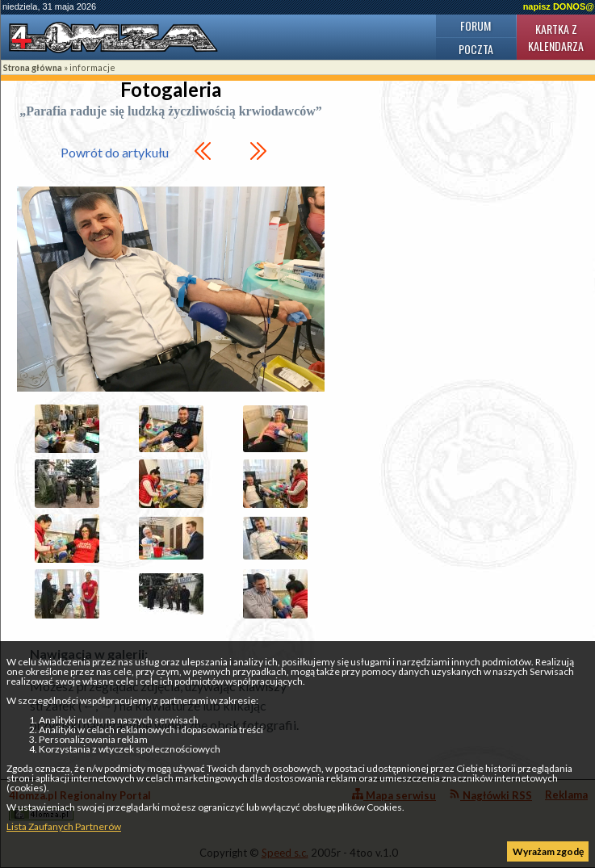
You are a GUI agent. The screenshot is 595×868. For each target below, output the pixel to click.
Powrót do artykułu (115, 152)
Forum (476, 25)
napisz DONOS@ (559, 6)
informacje (92, 67)
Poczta (476, 49)
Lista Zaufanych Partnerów (64, 826)
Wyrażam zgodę (548, 851)
